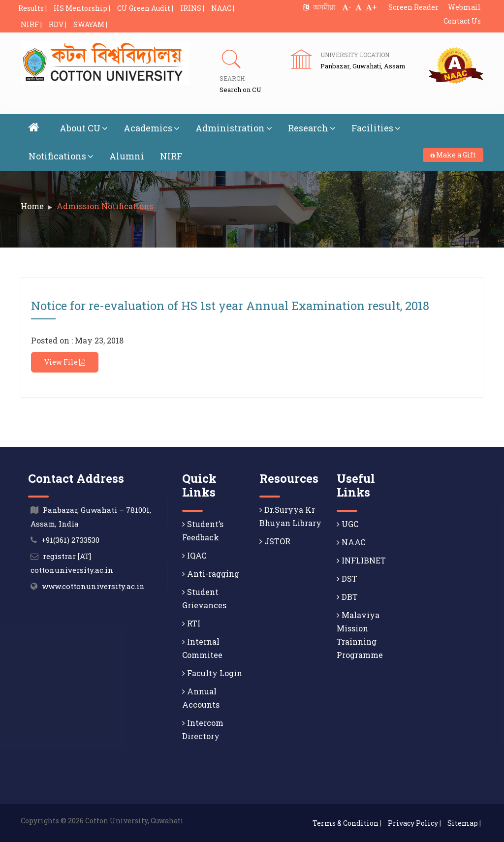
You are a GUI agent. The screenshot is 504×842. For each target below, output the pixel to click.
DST (347, 578)
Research (312, 128)
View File (65, 362)
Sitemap (463, 823)
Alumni (127, 156)
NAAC (351, 542)
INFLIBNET (361, 560)
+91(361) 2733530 (70, 540)
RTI (191, 623)
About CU (84, 128)
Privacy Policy (413, 823)
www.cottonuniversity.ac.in (93, 586)
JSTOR (275, 541)
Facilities (376, 128)
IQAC (194, 555)
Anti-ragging (211, 574)
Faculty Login (212, 673)
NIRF (171, 156)
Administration (234, 128)
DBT (347, 597)
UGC (347, 524)
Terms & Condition (346, 823)
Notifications (61, 156)
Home (32, 206)
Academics (152, 128)
